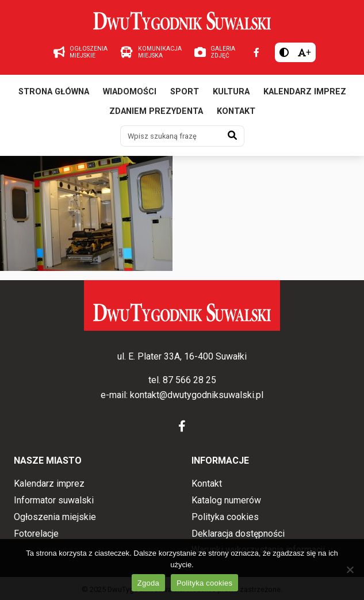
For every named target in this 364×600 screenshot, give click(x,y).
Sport (185, 92)
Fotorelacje (36, 534)
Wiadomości (130, 92)
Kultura (231, 92)
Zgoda (148, 583)
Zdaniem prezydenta (156, 111)
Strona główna (54, 92)
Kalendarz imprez (305, 92)
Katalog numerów (226, 500)
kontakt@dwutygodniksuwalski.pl (197, 395)
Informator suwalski (54, 500)
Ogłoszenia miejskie (55, 517)
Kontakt (236, 111)
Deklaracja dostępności (238, 534)
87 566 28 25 (189, 380)
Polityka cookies (225, 517)
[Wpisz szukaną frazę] (171, 136)
